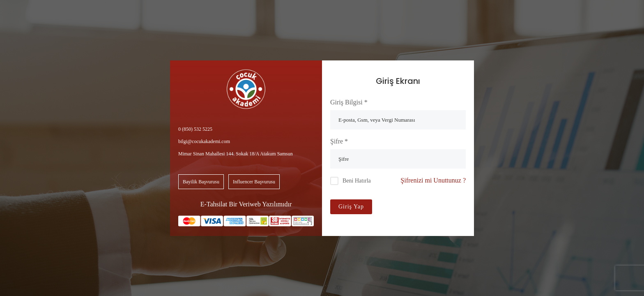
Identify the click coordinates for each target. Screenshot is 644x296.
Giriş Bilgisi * (349, 102)
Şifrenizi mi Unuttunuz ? (433, 180)
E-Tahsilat (214, 204)
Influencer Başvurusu (254, 182)
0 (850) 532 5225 (195, 129)
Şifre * (339, 141)
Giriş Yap (351, 207)
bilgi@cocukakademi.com (204, 141)
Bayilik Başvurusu (201, 182)
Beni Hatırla (357, 181)
